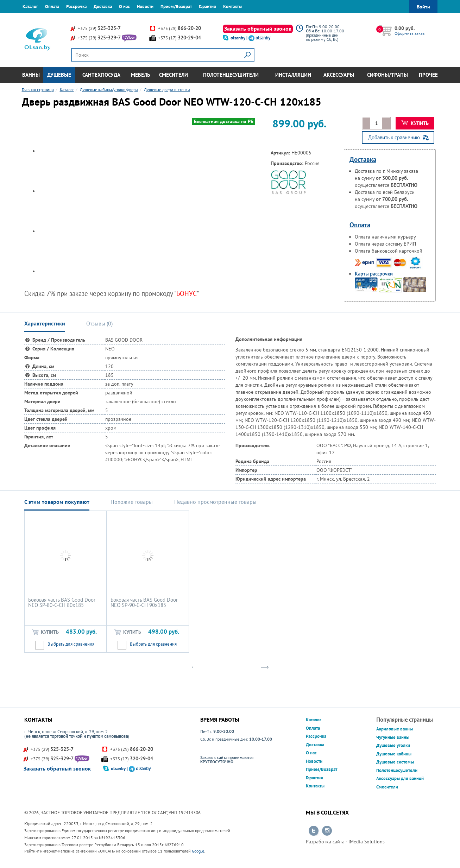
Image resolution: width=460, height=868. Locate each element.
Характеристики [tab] (45, 323)
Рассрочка (76, 7)
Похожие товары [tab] (132, 502)
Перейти (314, 831)
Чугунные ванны (393, 737)
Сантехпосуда (101, 75)
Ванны (31, 75)
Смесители (174, 75)
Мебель (141, 75)
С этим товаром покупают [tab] (57, 502)
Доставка (103, 7)
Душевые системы (395, 762)
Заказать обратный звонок (258, 28)
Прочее (428, 75)
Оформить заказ (409, 33)
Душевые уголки (393, 745)
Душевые (59, 75)
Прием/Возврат (176, 7)
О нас (124, 7)
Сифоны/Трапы (387, 75)
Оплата (52, 7)
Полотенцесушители (231, 75)
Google (198, 851)
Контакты (232, 7)
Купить (415, 123)
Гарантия (207, 7)
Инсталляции (293, 75)
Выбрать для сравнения (71, 644)
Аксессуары (339, 75)
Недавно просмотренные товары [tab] (215, 502)
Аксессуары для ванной (400, 778)
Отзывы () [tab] (99, 323)
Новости (145, 7)
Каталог (30, 7)
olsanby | (240, 38)
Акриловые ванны (395, 729)
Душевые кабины (394, 754)
